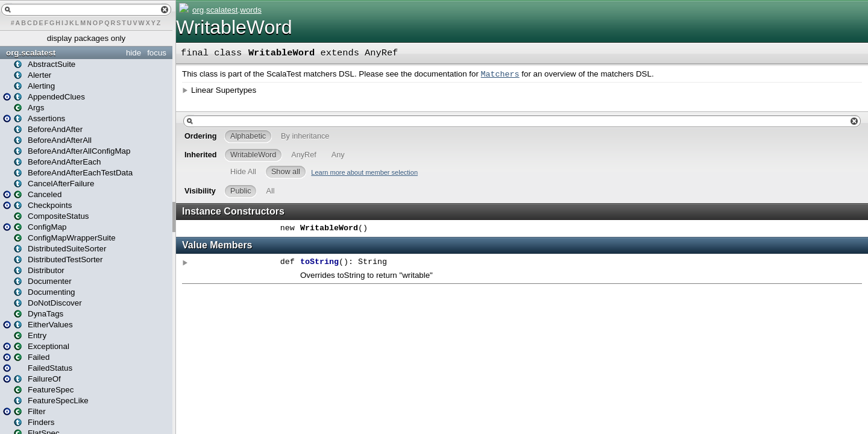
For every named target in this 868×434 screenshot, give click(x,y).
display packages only (86, 38)
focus (157, 53)
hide (134, 53)
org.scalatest (31, 53)
